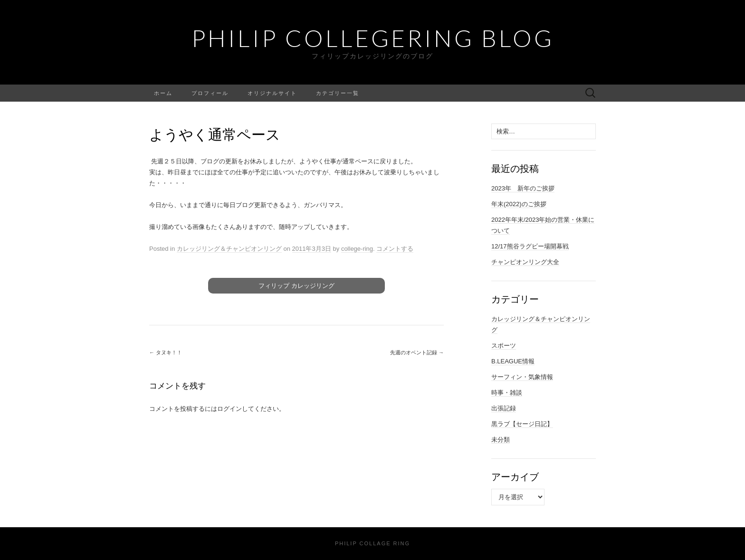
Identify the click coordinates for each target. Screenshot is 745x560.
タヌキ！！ (166, 352)
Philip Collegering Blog (373, 38)
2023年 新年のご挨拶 (523, 188)
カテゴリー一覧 (338, 93)
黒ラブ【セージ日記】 (522, 424)
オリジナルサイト (272, 93)
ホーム (163, 93)
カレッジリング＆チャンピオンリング (229, 249)
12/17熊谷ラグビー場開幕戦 (530, 246)
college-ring (357, 249)
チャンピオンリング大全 (525, 262)
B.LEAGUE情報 (513, 361)
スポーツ (504, 346)
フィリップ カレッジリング (296, 286)
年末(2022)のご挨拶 (519, 204)
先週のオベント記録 (417, 352)
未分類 (501, 440)
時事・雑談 (507, 393)
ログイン (229, 409)
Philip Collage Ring (372, 543)
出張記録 (504, 408)
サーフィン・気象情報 (522, 377)
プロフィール (210, 93)
